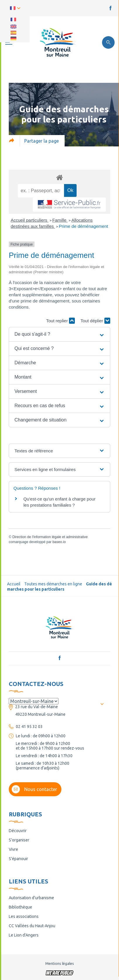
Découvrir (18, 831)
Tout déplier (95, 321)
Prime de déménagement (83, 226)
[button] (59, 334)
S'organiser (19, 840)
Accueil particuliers (30, 220)
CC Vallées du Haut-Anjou (32, 926)
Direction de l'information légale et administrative (50, 537)
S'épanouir (18, 859)
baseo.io (59, 542)
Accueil (14, 584)
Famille (60, 220)
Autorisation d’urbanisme (31, 898)
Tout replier (61, 321)
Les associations (24, 916)
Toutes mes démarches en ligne (53, 584)
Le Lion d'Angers (24, 935)
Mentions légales (60, 963)
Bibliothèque (20, 907)
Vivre (13, 849)
